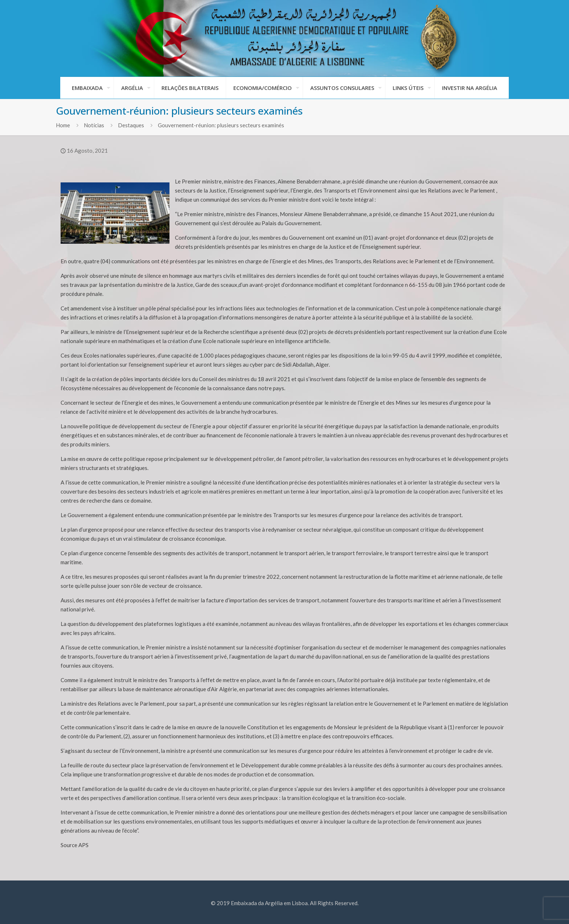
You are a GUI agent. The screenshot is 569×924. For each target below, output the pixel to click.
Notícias (94, 125)
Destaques (131, 125)
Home (63, 125)
